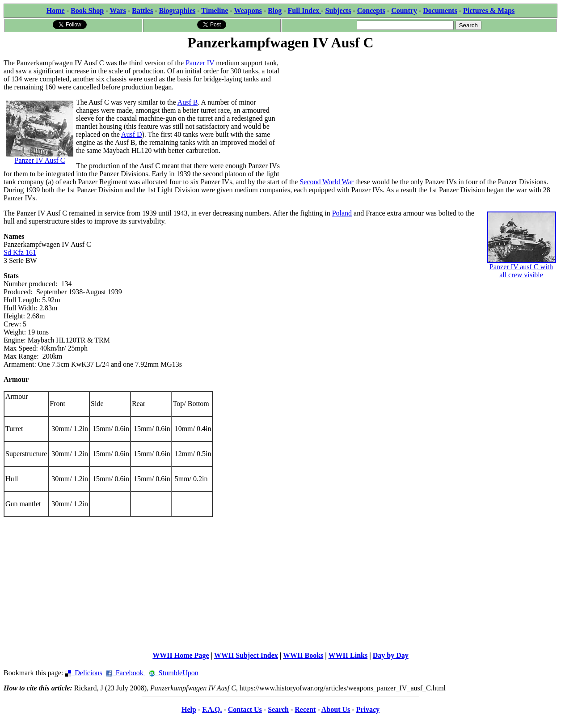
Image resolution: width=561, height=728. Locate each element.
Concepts (371, 11)
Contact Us (245, 709)
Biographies (177, 11)
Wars (118, 11)
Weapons (248, 11)
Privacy (368, 709)
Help (189, 709)
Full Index (305, 11)
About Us (336, 709)
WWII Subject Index (246, 655)
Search (278, 709)
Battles (142, 11)
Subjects (338, 11)
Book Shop (87, 11)
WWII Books (303, 655)
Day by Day (391, 655)
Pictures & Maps (489, 11)
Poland (342, 213)
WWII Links (348, 655)
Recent (305, 709)
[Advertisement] (419, 115)
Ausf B (188, 102)
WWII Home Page (181, 655)
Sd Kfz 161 (20, 252)
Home (56, 11)
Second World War (326, 182)
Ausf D (132, 134)
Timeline (215, 11)
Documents (440, 11)
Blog (275, 11)
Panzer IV (200, 63)
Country (404, 11)
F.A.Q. (212, 709)
